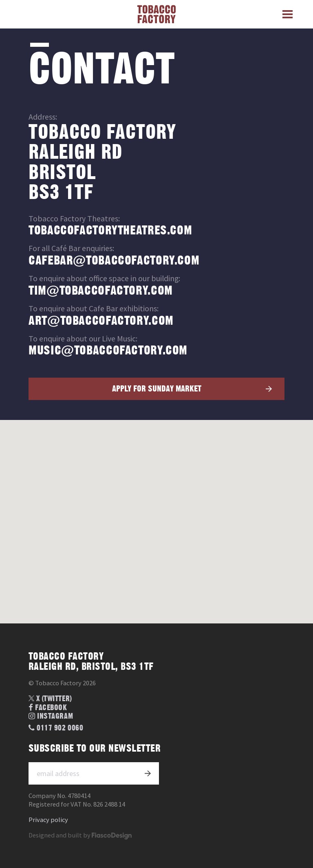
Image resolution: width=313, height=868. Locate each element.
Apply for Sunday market (157, 389)
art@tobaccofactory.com (101, 321)
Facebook (48, 708)
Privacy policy (48, 820)
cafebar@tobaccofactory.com (114, 261)
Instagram (51, 716)
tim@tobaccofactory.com (101, 291)
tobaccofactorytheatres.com (110, 231)
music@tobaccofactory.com (108, 351)
